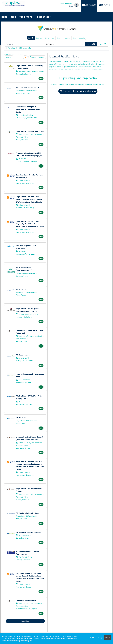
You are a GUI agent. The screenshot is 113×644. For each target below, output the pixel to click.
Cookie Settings (97, 638)
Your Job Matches (64, 38)
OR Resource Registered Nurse (28, 532)
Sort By (8, 57)
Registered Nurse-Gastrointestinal (30, 131)
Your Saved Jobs (79, 38)
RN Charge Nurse (23, 355)
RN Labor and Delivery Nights (28, 87)
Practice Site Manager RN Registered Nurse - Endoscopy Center (28, 109)
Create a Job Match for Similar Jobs (78, 91)
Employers (105, 5)
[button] (103, 44)
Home (4, 17)
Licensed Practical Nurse (26, 600)
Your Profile (27, 17)
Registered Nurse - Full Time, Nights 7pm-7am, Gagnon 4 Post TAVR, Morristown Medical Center (29, 199)
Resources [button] (43, 17)
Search (31, 38)
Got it (108, 638)
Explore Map (49, 38)
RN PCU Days (21, 289)
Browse (39, 38)
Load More (25, 621)
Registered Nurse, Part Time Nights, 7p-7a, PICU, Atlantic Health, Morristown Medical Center (30, 224)
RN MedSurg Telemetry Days (27, 513)
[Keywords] (25, 44)
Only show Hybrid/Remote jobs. (19, 48)
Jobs (13, 17)
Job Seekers (89, 5)
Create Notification (37, 57)
